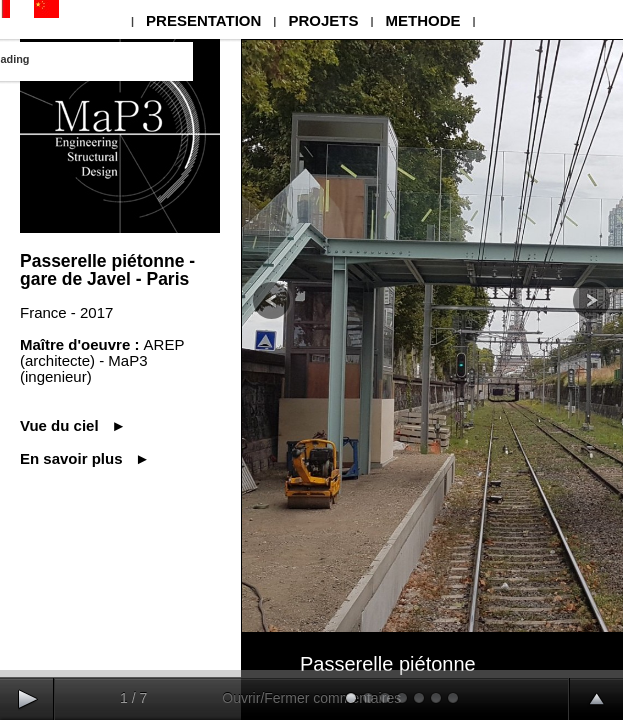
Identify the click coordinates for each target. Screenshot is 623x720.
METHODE (422, 20)
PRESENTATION (203, 20)
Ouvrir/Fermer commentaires (311, 698)
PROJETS (323, 20)
